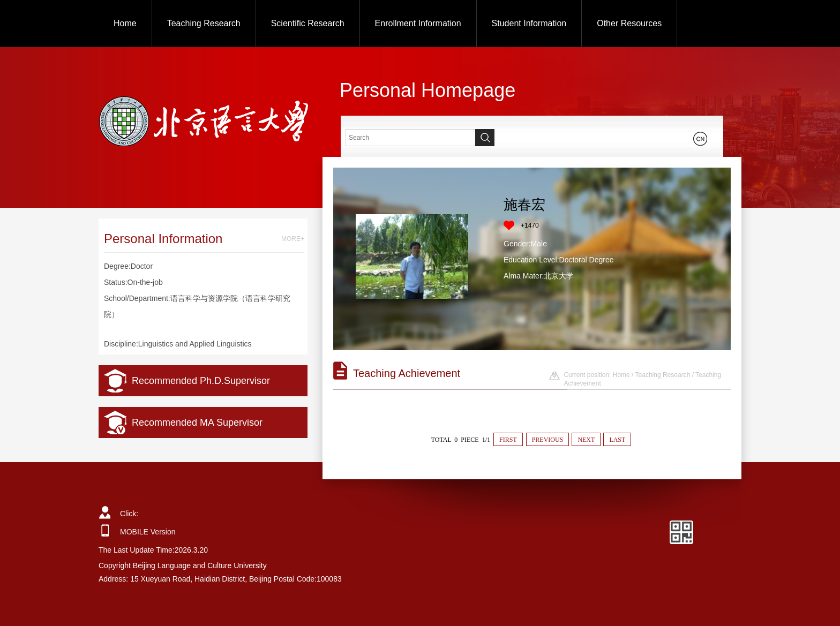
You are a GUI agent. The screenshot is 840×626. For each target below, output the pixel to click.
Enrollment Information (418, 23)
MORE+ (293, 239)
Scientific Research (308, 23)
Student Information (529, 23)
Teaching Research (204, 23)
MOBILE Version (148, 532)
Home (125, 23)
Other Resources (629, 23)
